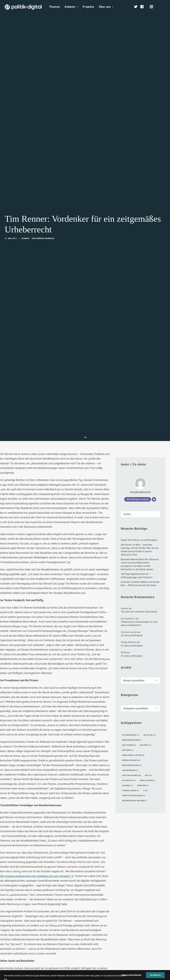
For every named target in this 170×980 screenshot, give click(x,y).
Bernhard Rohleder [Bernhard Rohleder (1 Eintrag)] (132, 657)
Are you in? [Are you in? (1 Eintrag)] (149, 652)
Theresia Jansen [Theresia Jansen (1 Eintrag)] (131, 707)
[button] (164, 7)
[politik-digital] (23, 7)
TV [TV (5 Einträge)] (145, 707)
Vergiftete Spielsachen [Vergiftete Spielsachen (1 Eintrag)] (134, 712)
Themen (54, 7)
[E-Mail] (154, 416)
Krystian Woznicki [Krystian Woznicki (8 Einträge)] (131, 692)
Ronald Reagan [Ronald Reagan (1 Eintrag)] (147, 697)
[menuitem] (54, 7)
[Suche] (140, 431)
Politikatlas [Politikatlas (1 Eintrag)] (129, 697)
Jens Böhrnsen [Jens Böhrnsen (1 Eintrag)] (130, 687)
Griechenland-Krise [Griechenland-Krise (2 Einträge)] (132, 682)
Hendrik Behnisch (45, 197)
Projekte (88, 7)
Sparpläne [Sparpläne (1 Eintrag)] (143, 702)
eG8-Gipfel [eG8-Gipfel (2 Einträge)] (146, 662)
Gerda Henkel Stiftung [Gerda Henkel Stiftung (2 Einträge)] (133, 672)
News (27, 197)
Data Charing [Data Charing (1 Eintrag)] (129, 662)
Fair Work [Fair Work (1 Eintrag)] (128, 667)
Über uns (106, 7)
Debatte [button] (71, 7)
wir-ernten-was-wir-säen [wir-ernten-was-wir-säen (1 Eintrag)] (135, 717)
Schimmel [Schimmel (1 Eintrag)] (128, 702)
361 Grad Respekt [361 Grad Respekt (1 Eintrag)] (131, 652)
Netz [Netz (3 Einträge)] (148, 692)
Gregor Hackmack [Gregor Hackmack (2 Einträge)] (131, 677)
